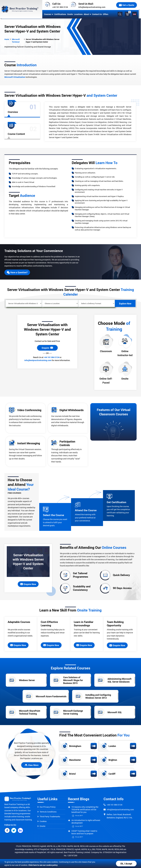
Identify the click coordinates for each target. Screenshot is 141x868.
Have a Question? (17, 272)
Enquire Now (28, 584)
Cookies (42, 821)
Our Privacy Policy (46, 807)
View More (32, 765)
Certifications (60, 14)
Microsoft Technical (16, 41)
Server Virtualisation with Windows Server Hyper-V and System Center (43, 41)
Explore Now (125, 303)
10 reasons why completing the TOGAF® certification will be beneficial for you (85, 809)
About (87, 14)
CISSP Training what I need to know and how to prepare (84, 832)
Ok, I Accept (126, 864)
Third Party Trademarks (49, 816)
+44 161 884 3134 (60, 7)
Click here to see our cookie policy (43, 865)
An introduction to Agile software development (86, 821)
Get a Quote (129, 5)
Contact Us (97, 14)
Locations (78, 14)
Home (7, 39)
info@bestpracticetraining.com (91, 7)
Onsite (70, 14)
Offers (105, 14)
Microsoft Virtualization (15, 77)
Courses (48, 14)
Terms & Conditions (47, 812)
